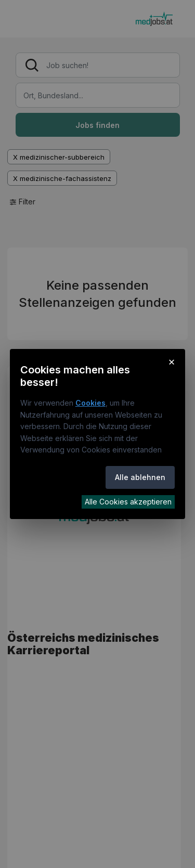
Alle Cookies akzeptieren (128, 502)
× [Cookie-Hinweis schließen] (172, 361)
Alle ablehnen (140, 477)
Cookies (90, 403)
